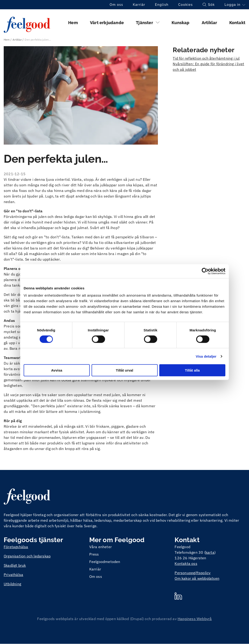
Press (94, 554)
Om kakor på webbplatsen (197, 578)
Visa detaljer (206, 356)
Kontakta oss (186, 563)
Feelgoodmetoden (105, 562)
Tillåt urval (125, 370)
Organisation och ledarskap (27, 556)
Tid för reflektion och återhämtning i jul (206, 58)
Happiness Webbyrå (195, 619)
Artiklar (209, 23)
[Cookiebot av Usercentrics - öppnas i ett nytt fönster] (205, 271)
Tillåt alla (192, 370)
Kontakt (237, 23)
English (162, 5)
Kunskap (180, 23)
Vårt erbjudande (107, 23)
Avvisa (57, 370)
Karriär (139, 5)
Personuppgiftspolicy (193, 573)
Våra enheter (101, 547)
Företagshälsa (16, 547)
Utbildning (12, 584)
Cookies (186, 5)
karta (210, 552)
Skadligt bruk (15, 565)
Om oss (116, 5)
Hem (73, 23)
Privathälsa (13, 575)
